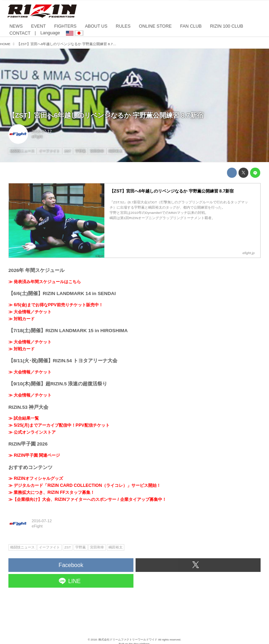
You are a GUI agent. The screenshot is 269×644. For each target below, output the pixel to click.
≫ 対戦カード (22, 319)
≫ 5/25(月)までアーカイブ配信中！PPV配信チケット (59, 425)
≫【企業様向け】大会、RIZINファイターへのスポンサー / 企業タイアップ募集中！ (87, 499)
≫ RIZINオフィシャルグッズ (36, 478)
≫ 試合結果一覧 (24, 418)
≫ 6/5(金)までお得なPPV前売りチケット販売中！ (56, 305)
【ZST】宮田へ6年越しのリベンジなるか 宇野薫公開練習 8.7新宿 (106, 115)
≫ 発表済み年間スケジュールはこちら (45, 282)
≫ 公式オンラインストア (32, 432)
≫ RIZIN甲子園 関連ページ (34, 455)
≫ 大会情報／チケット (30, 312)
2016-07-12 (42, 131)
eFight (37, 136)
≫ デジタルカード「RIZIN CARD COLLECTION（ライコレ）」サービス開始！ (85, 485)
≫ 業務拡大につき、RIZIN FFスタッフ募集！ (51, 492)
